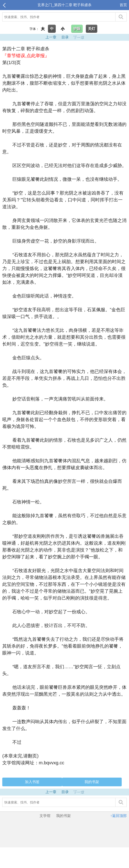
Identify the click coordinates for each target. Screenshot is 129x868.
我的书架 (92, 782)
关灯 (92, 29)
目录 (65, 37)
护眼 (77, 29)
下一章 (79, 37)
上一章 (51, 37)
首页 (123, 5)
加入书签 (32, 782)
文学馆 (45, 816)
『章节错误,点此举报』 (26, 56)
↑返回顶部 (118, 816)
